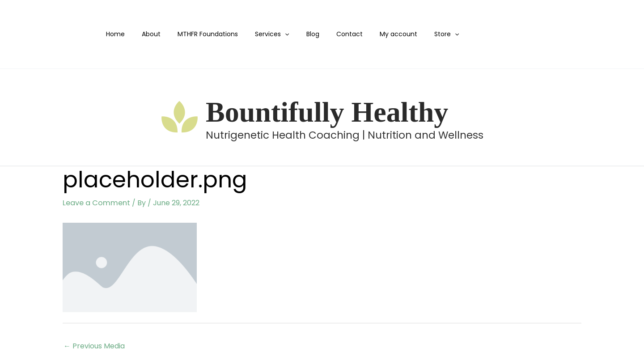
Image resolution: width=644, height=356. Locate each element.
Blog (302, 34)
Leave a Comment (95, 203)
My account (378, 34)
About (153, 34)
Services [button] (265, 34)
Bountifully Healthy (327, 112)
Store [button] (422, 34)
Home (122, 34)
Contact (334, 34)
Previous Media (94, 345)
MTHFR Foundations (205, 34)
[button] (278, 34)
